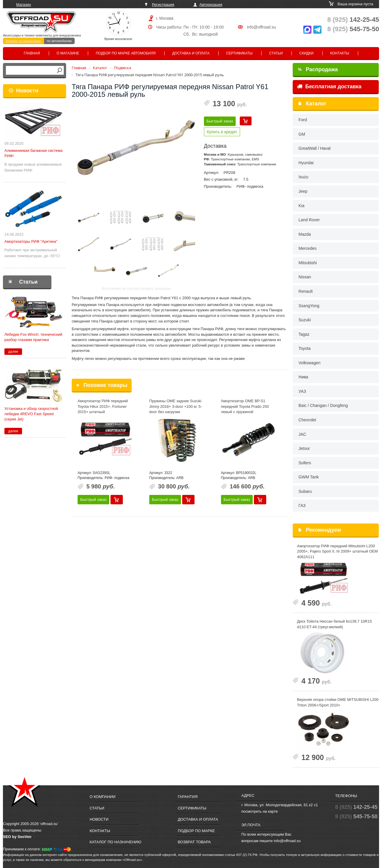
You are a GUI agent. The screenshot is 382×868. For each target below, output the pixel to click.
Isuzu (303, 177)
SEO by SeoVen (17, 837)
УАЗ (302, 391)
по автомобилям (59, 41)
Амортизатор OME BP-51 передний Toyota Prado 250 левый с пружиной (245, 406)
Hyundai (306, 163)
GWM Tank (309, 477)
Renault (306, 291)
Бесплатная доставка (329, 87)
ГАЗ (302, 505)
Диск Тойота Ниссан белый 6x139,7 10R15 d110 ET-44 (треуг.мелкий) (335, 624)
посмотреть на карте (259, 811)
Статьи (276, 53)
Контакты (340, 53)
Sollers (305, 463)
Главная (32, 53)
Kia (301, 206)
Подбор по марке (196, 831)
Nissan (305, 277)
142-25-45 (353, 20)
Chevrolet (307, 420)
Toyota (305, 348)
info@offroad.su (261, 27)
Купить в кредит (222, 132)
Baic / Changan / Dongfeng (323, 405)
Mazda (305, 234)
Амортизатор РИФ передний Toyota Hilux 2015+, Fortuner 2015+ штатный (103, 406)
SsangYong (309, 306)
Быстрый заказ (220, 121)
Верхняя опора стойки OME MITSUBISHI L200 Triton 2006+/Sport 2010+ (338, 702)
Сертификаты (239, 53)
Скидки (306, 53)
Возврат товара (194, 842)
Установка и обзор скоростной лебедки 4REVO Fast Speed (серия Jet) (31, 414)
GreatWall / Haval (315, 148)
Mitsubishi (308, 263)
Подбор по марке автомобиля (126, 53)
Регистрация (163, 5)
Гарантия (188, 797)
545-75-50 (353, 29)
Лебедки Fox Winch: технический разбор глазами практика (33, 337)
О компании (103, 797)
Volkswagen (310, 363)
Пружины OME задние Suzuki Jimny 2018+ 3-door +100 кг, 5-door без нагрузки (176, 406)
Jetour (304, 448)
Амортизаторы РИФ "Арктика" (31, 241)
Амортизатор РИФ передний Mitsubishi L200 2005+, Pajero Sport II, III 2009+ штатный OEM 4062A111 (337, 551)
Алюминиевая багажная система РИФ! (33, 153)
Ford (303, 120)
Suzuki (305, 320)
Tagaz (304, 334)
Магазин (24, 5)
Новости (27, 91)
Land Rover (309, 220)
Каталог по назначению (24, 41)
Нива (303, 377)
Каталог (316, 104)
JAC (302, 434)
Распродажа (318, 69)
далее (13, 352)
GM (302, 134)
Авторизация (211, 5)
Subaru (305, 491)
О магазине (68, 53)
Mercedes (308, 248)
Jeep (303, 191)
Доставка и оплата (191, 53)
